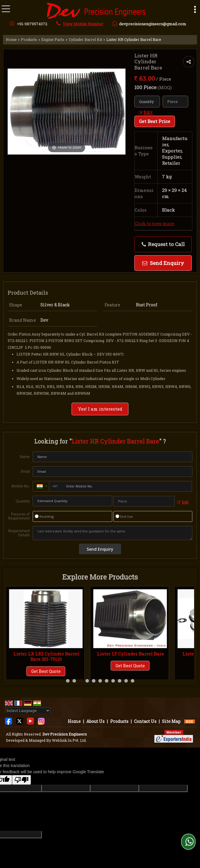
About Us (95, 721)
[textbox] (175, 102)
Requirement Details (19, 533)
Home (11, 39)
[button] (83, 24)
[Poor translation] (22, 780)
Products (29, 39)
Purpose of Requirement (19, 516)
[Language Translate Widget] (28, 711)
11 (133, 681)
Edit (146, 113)
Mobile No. (21, 486)
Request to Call (163, 244)
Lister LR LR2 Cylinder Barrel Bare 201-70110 (130, 656)
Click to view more (154, 224)
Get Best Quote (46, 671)
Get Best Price (155, 121)
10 (126, 681)
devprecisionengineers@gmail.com (153, 24)
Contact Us (145, 721)
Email (25, 471)
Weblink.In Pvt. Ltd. (69, 740)
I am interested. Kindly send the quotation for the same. (113, 533)
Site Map (171, 721)
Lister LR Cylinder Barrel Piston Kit (46, 656)
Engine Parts (53, 39)
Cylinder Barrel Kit (85, 39)
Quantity (23, 501)
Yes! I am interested (100, 409)
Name (25, 457)
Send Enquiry (163, 263)
